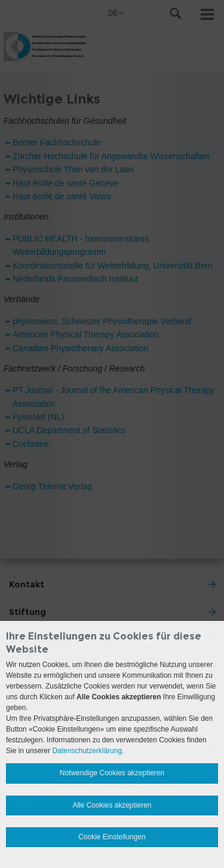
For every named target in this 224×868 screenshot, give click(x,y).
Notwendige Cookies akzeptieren (112, 773)
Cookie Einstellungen (112, 837)
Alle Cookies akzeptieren (112, 805)
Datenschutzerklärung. (88, 751)
